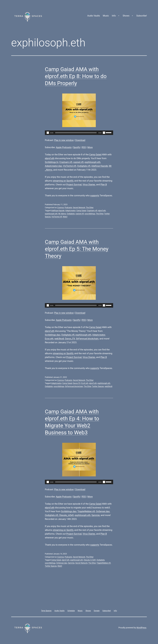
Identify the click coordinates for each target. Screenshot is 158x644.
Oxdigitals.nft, (68, 335)
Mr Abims (62, 214)
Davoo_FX (70, 339)
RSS (84, 147)
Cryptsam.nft (66, 162)
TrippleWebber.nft (86, 511)
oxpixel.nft (78, 162)
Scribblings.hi (52, 162)
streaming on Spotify (63, 181)
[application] (79, 133)
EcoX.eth (85, 383)
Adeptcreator (70, 211)
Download (80, 140)
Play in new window (64, 140)
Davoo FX (77, 383)
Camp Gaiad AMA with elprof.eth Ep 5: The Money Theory (77, 249)
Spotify (77, 147)
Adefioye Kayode (100, 166)
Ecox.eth (49, 339)
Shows (126, 16)
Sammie (96, 515)
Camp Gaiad (95, 155)
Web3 (65, 217)
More (90, 147)
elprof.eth (50, 158)
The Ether (90, 208)
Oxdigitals (71, 214)
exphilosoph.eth (92, 162)
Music (106, 16)
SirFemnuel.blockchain (87, 339)
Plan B (104, 185)
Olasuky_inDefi (66, 515)
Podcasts (68, 208)
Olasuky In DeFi (90, 560)
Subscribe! (142, 16)
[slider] (76, 133)
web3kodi (59, 339)
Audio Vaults (94, 16)
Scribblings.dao (53, 335)
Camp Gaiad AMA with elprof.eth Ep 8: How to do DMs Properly (76, 76)
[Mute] (104, 133)
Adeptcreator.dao (53, 166)
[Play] (48, 133)
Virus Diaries (89, 185)
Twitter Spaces (98, 386)
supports (95, 196)
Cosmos (60, 208)
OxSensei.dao (103, 511)
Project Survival (74, 185)
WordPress (141, 628)
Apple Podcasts (64, 147)
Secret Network (79, 208)
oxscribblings (90, 214)
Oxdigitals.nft (84, 166)
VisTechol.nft (70, 166)
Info (114, 16)
